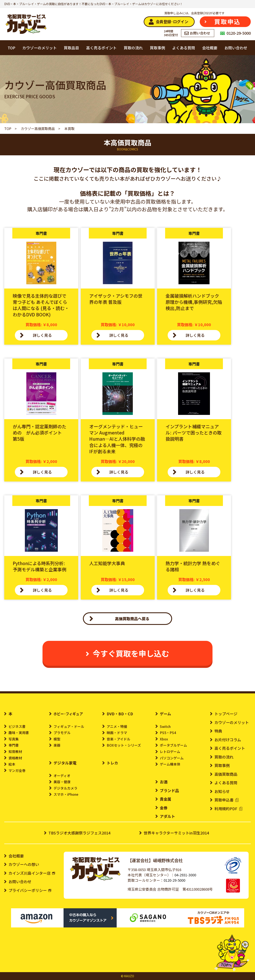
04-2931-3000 (185, 875)
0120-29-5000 (174, 880)
